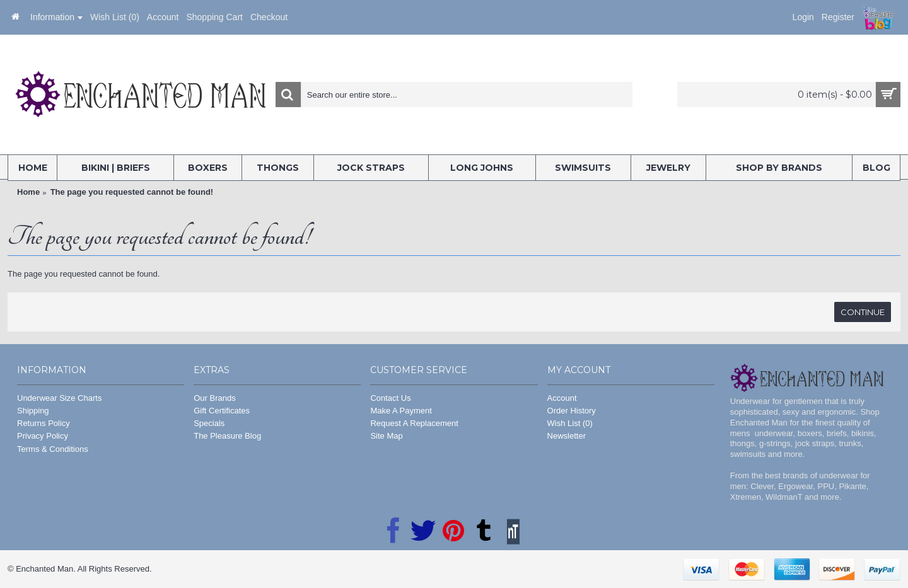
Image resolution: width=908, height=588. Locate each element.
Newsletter (567, 436)
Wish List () (570, 423)
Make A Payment (401, 411)
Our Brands (214, 398)
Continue (863, 312)
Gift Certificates (222, 411)
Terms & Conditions (53, 449)
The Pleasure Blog (227, 436)
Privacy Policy (43, 436)
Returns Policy (44, 423)
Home (28, 192)
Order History (572, 411)
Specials (209, 423)
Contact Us (390, 398)
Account (562, 398)
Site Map (386, 436)
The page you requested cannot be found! (132, 192)
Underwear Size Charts (59, 398)
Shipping (33, 411)
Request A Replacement (414, 423)
